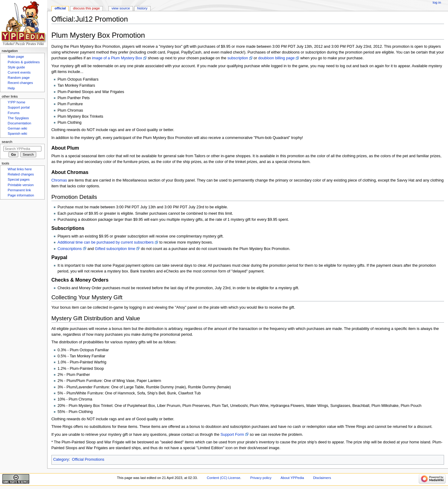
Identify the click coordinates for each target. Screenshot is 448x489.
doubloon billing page (276, 58)
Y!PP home (16, 102)
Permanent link (19, 190)
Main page (16, 57)
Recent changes (20, 83)
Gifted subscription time (115, 249)
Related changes (21, 174)
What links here (20, 169)
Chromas (59, 180)
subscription (238, 58)
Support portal (19, 107)
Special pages (19, 179)
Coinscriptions (70, 249)
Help (11, 88)
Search (7, 142)
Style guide (16, 67)
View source (121, 8)
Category (61, 460)
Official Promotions (88, 460)
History (142, 8)
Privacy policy (261, 478)
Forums (14, 113)
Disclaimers (322, 478)
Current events (19, 72)
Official (60, 8)
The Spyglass (18, 118)
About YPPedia (292, 478)
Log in (437, 2)
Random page (19, 78)
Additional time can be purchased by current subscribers (106, 242)
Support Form (232, 435)
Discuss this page (86, 8)
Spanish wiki (17, 134)
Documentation (19, 123)
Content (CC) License (223, 478)
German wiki (17, 128)
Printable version (21, 185)
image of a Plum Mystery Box (117, 58)
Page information (21, 195)
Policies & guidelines (24, 62)
